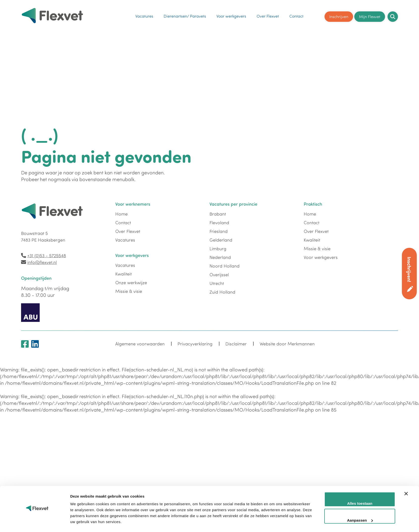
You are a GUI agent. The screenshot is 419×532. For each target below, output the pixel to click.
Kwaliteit (123, 274)
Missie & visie (129, 291)
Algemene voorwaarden (140, 344)
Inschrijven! (409, 269)
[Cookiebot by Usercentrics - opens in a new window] (37, 446)
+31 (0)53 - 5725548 (47, 255)
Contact (296, 15)
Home (121, 214)
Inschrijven (339, 15)
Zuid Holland (222, 292)
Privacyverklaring (195, 344)
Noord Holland (224, 266)
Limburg (218, 249)
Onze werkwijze (131, 282)
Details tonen (82, 446)
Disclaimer (235, 344)
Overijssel (219, 275)
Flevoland (219, 223)
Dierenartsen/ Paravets (185, 15)
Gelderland (221, 240)
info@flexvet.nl (42, 262)
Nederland (220, 257)
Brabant (218, 214)
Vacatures (144, 15)
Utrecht (217, 283)
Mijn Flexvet (370, 15)
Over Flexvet (268, 15)
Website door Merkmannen (286, 344)
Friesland (219, 231)
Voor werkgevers (231, 15)
